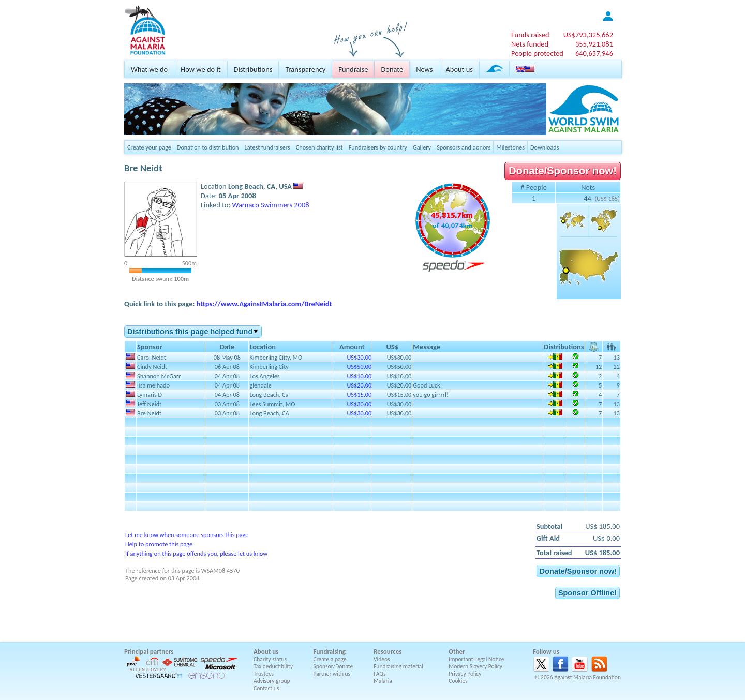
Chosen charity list (319, 147)
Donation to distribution (208, 147)
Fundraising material (398, 666)
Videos (382, 659)
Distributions (253, 69)
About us (459, 69)
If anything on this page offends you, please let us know (196, 553)
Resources (388, 652)
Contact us (266, 688)
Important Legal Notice (476, 659)
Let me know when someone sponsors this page (187, 535)
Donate (392, 69)
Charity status (270, 659)
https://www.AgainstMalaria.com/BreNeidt (264, 304)
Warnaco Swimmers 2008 (271, 205)
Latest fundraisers (267, 147)
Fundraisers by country (378, 147)
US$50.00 (359, 367)
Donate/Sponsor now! (563, 171)
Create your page (149, 147)
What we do (149, 69)
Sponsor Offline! (587, 593)
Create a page (330, 659)
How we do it (200, 69)
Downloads (545, 147)
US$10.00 (359, 376)
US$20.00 (359, 385)
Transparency (305, 69)
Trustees (264, 674)
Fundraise (353, 69)
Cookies (458, 681)
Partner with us (332, 674)
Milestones (510, 147)
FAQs (380, 674)
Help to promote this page (159, 544)
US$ (588, 35)
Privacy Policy (465, 674)
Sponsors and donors (464, 147)
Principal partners (149, 652)
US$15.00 (359, 394)
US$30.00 (359, 357)
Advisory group (272, 681)
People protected (537, 53)
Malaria (383, 681)
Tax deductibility (273, 666)
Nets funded (530, 44)
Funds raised (530, 35)
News (424, 69)
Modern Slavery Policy (475, 666)
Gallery (422, 147)
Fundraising (330, 652)
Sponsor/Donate (333, 666)
